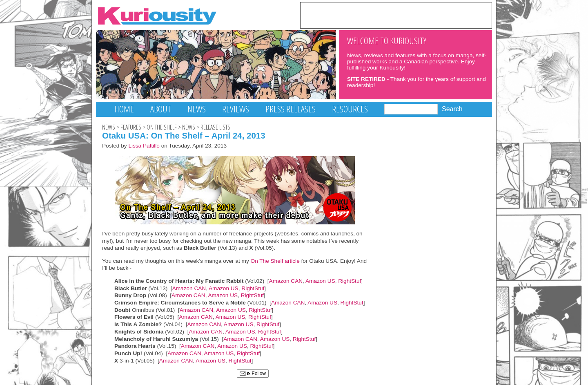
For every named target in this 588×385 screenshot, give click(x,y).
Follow (253, 374)
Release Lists (215, 127)
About (161, 109)
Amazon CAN (286, 281)
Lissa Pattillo (144, 146)
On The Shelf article (275, 261)
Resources (350, 109)
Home (124, 109)
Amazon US (320, 281)
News (197, 109)
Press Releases (291, 109)
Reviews (236, 109)
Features (131, 127)
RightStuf (350, 281)
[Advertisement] (396, 15)
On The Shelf (162, 127)
